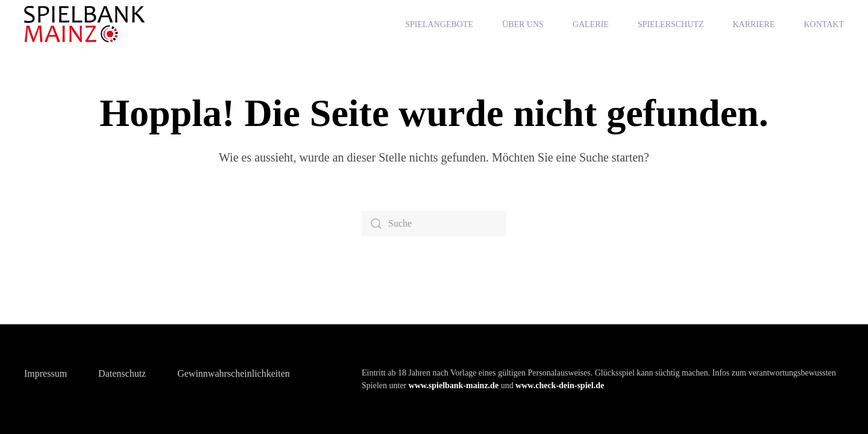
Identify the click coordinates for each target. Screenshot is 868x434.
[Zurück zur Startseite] (86, 24)
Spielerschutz (671, 24)
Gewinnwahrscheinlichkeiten (234, 373)
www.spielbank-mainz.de (454, 385)
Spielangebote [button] (439, 24)
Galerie (591, 24)
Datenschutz (122, 373)
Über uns (523, 24)
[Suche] (434, 224)
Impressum (46, 373)
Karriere (753, 24)
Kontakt (824, 24)
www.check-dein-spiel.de (560, 385)
